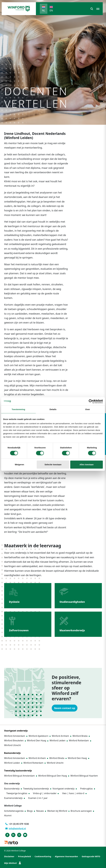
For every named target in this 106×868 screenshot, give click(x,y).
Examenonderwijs (13, 798)
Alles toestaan (87, 464)
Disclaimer (9, 856)
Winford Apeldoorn (38, 736)
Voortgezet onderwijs (63, 789)
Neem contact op (65, 708)
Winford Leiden (57, 741)
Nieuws (40, 811)
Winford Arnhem (60, 736)
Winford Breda (80, 736)
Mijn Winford (13, 863)
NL (44, 10)
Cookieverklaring (43, 856)
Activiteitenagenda (14, 811)
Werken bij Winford (57, 811)
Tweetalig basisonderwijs (36, 789)
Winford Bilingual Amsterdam (19, 776)
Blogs (30, 811)
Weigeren (19, 464)
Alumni (8, 816)
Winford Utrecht (12, 745)
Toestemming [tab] (18, 409)
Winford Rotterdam (79, 741)
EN (51, 10)
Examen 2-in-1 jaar (38, 798)
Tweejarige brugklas (17, 793)
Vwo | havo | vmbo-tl (73, 793)
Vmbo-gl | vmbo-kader (45, 793)
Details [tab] (53, 409)
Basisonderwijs (12, 789)
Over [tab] (88, 409)
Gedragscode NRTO (91, 856)
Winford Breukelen (14, 741)
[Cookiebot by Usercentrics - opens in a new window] (91, 401)
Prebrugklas (86, 789)
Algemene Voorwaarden (66, 856)
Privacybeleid (25, 856)
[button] (92, 9)
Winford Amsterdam (15, 736)
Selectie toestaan (53, 464)
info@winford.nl (16, 829)
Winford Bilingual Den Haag (53, 776)
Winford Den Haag (37, 741)
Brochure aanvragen (81, 811)
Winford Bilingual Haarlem (84, 776)
